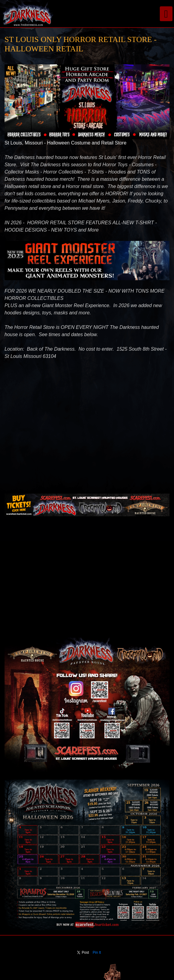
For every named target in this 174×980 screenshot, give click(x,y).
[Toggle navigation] (166, 14)
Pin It (97, 952)
